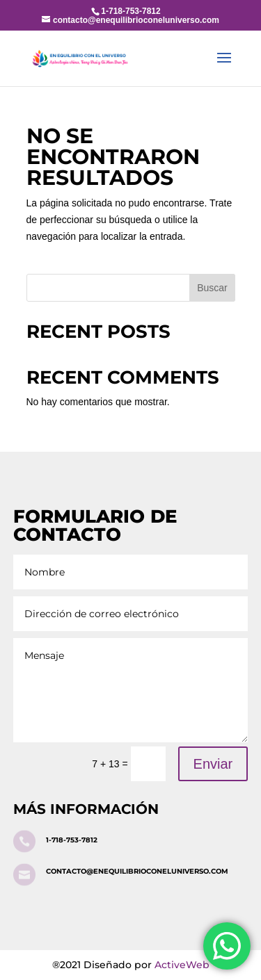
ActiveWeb (182, 965)
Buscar (212, 288)
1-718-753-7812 (72, 840)
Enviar (213, 764)
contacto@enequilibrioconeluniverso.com (137, 871)
